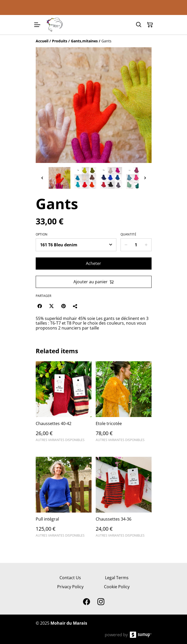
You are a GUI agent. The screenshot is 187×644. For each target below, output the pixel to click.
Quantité (128, 234)
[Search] (139, 25)
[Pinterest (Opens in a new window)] (63, 306)
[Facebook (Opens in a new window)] (40, 306)
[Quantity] (136, 245)
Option (42, 234)
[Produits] (60, 41)
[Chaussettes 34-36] (124, 499)
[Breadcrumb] (94, 41)
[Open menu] (37, 25)
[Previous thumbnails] (42, 178)
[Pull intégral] (64, 499)
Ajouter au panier (94, 282)
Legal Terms (117, 578)
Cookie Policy (117, 587)
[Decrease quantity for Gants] (126, 245)
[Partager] (75, 306)
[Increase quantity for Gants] (146, 245)
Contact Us (70, 578)
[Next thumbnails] (145, 178)
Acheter (94, 263)
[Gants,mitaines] (84, 41)
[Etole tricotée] (124, 404)
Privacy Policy (70, 587)
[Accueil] (42, 41)
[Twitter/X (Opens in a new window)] (51, 306)
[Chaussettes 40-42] (64, 404)
